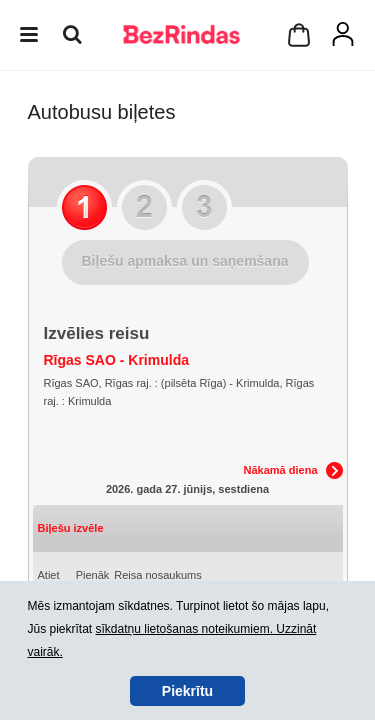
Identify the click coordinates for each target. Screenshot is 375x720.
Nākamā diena (281, 470)
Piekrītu (187, 691)
